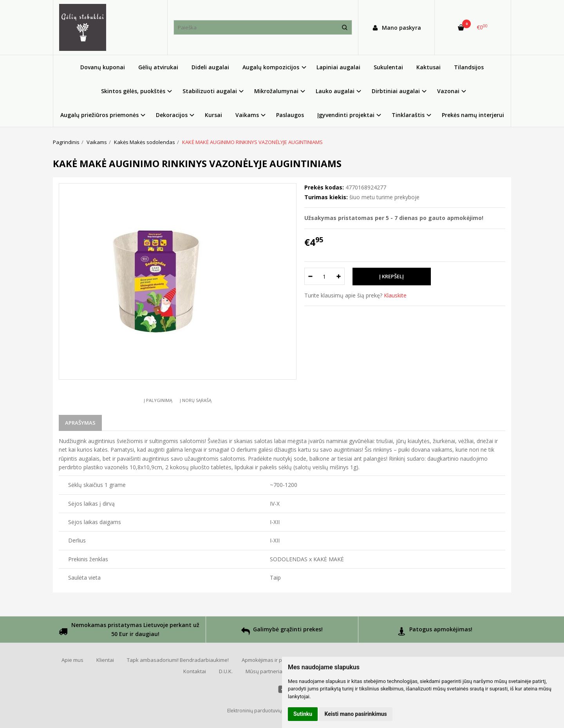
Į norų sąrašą (196, 400)
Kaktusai (428, 67)
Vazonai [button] (448, 91)
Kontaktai (195, 671)
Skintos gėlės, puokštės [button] (133, 91)
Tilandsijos (469, 67)
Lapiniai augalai (338, 67)
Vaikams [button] (247, 115)
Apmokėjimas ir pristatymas (274, 660)
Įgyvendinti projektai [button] (346, 115)
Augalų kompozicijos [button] (271, 67)
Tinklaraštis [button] (408, 115)
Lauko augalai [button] (335, 91)
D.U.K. (226, 671)
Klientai (105, 660)
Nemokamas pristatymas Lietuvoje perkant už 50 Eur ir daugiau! (129, 630)
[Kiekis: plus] (339, 276)
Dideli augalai (210, 67)
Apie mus (72, 660)
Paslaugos (290, 115)
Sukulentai (388, 67)
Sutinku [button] (303, 714)
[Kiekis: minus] (310, 276)
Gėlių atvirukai (158, 67)
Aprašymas (80, 423)
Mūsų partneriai (265, 671)
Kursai (213, 115)
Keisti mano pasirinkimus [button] (356, 714)
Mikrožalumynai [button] (276, 91)
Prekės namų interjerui (473, 115)
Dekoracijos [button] (172, 115)
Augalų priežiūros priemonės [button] (99, 115)
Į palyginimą (158, 400)
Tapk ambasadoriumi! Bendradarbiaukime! (178, 660)
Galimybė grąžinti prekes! (282, 632)
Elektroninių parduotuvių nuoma (263, 711)
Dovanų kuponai (103, 67)
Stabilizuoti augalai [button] (210, 91)
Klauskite (395, 295)
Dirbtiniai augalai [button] (396, 91)
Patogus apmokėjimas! (435, 632)
